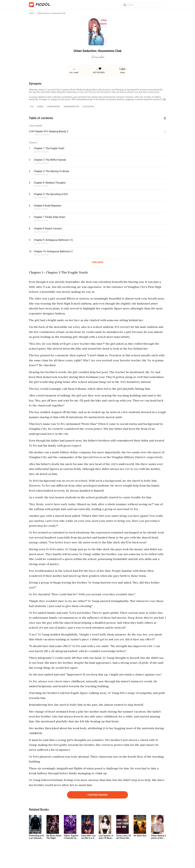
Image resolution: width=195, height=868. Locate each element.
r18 (32, 107)
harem (40, 107)
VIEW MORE (97, 262)
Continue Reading (98, 795)
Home (31, 13)
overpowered (53, 107)
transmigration (71, 107)
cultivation (88, 107)
